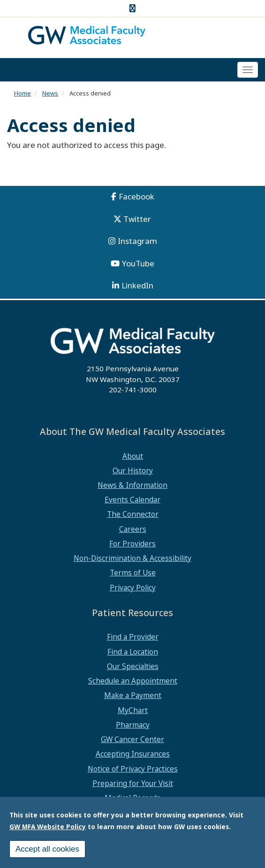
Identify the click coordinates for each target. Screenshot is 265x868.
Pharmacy (133, 725)
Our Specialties (133, 666)
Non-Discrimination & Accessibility (132, 558)
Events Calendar (132, 500)
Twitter (137, 219)
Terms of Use (133, 573)
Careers (133, 529)
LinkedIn (137, 285)
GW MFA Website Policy (48, 829)
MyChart (133, 710)
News (50, 93)
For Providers (132, 544)
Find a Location (133, 652)
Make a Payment (133, 695)
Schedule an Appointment (133, 681)
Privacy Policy (133, 588)
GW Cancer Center (132, 739)
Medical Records (132, 798)
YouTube (138, 263)
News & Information (132, 485)
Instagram (137, 241)
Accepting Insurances (133, 754)
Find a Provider (133, 637)
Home (23, 93)
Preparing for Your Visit (133, 783)
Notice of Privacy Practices (133, 769)
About (133, 456)
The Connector (133, 514)
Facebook (136, 196)
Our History (133, 471)
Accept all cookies (47, 852)
